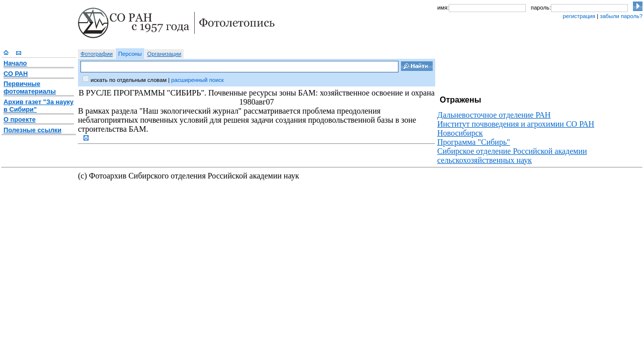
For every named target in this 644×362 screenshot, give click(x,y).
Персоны (130, 54)
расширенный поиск (197, 80)
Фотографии (97, 54)
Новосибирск (460, 133)
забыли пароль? (621, 16)
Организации (165, 54)
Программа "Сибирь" (474, 142)
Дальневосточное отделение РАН (494, 115)
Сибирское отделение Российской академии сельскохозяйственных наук (512, 156)
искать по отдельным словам (129, 80)
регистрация (579, 16)
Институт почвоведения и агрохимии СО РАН (516, 124)
